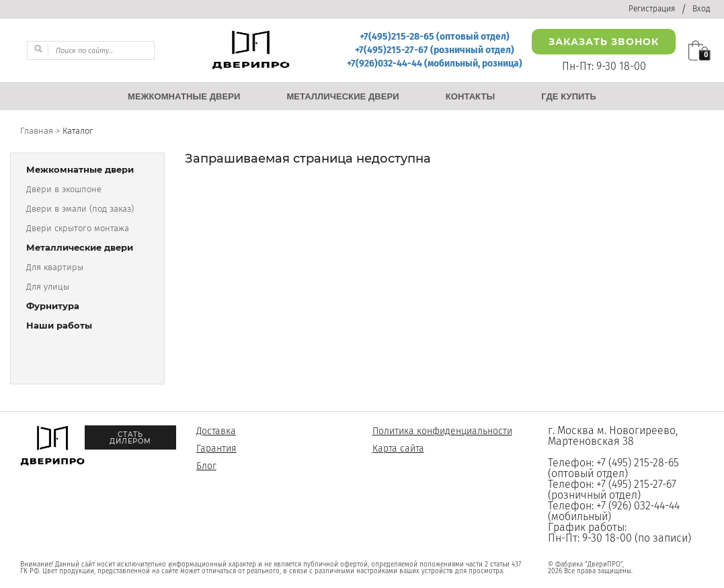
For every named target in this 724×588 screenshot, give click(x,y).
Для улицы (48, 287)
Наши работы (59, 326)
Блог (206, 466)
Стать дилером (130, 438)
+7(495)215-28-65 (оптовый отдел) (435, 37)
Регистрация (652, 9)
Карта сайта (398, 449)
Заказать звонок (604, 42)
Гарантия (216, 449)
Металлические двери (80, 248)
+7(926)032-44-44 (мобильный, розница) (435, 64)
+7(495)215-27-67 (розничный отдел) (435, 50)
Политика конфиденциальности (442, 431)
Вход (701, 9)
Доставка (216, 431)
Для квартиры (55, 267)
